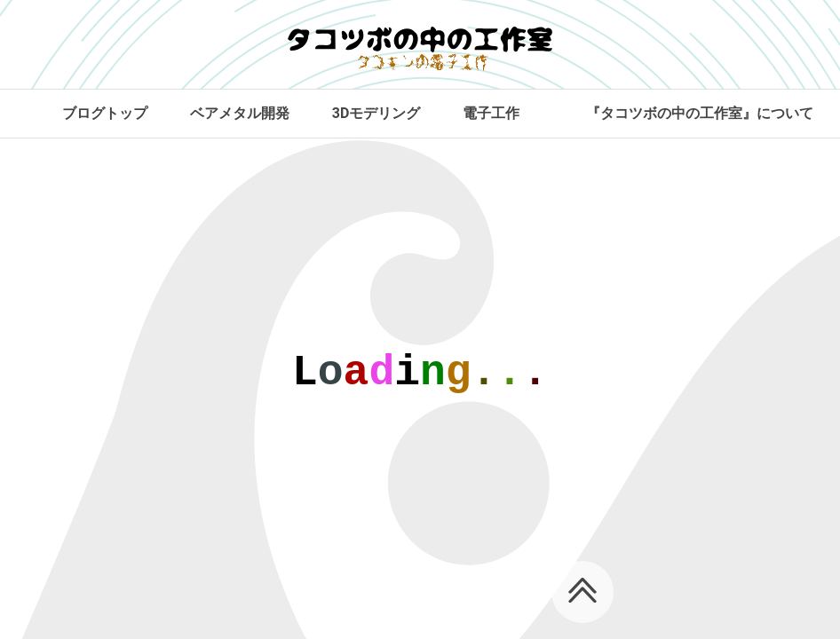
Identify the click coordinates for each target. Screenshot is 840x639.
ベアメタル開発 (240, 113)
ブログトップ (105, 113)
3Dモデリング (376, 113)
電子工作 (491, 113)
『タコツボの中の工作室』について (700, 113)
